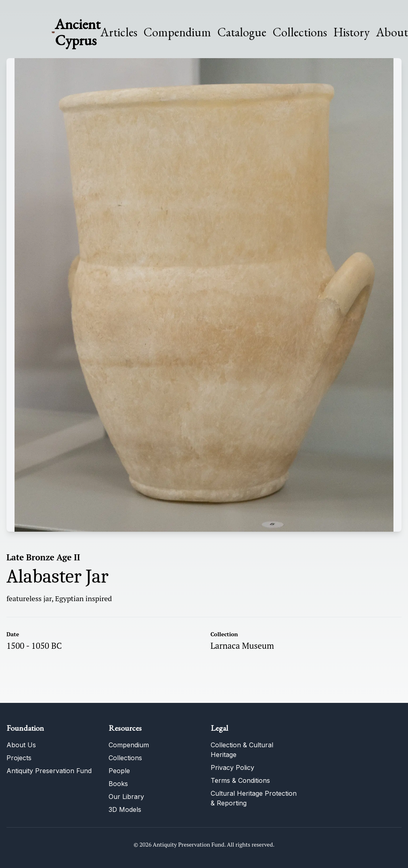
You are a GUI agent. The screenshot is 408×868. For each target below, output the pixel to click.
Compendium (177, 32)
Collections (300, 32)
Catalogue (242, 32)
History (352, 32)
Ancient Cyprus (78, 32)
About (392, 32)
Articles (119, 32)
